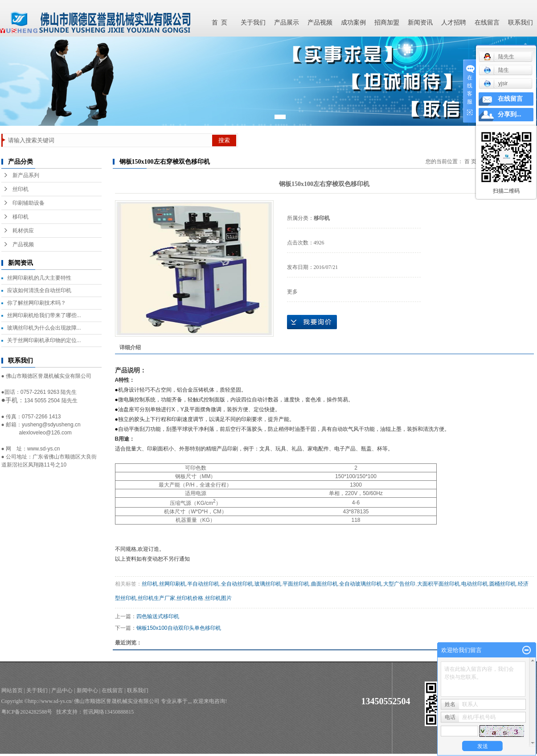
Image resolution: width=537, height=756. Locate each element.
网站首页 (12, 690)
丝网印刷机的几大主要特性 (39, 278)
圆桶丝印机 (503, 584)
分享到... (510, 114)
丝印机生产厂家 (156, 598)
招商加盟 (387, 23)
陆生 (496, 70)
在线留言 (487, 23)
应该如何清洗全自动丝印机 (39, 290)
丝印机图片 (218, 598)
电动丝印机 (475, 584)
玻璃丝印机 (268, 584)
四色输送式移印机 (158, 616)
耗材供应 (23, 231)
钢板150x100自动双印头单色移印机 (179, 628)
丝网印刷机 (172, 584)
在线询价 (312, 322)
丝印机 (20, 189)
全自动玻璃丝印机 (361, 584)
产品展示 (287, 23)
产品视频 (320, 23)
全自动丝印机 (237, 584)
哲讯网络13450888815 (108, 712)
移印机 (20, 217)
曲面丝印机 (324, 584)
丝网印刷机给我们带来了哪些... (44, 315)
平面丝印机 (296, 584)
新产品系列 (26, 175)
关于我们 (253, 23)
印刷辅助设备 (29, 203)
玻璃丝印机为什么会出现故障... (44, 328)
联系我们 (521, 23)
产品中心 (62, 690)
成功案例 (353, 23)
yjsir (496, 83)
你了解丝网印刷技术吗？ (37, 303)
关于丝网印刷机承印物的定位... (44, 340)
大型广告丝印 (399, 584)
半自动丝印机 (203, 584)
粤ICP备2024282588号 (27, 712)
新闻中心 (87, 690)
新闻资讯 (420, 23)
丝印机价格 (190, 598)
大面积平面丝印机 (439, 584)
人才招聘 (454, 23)
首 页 (219, 23)
